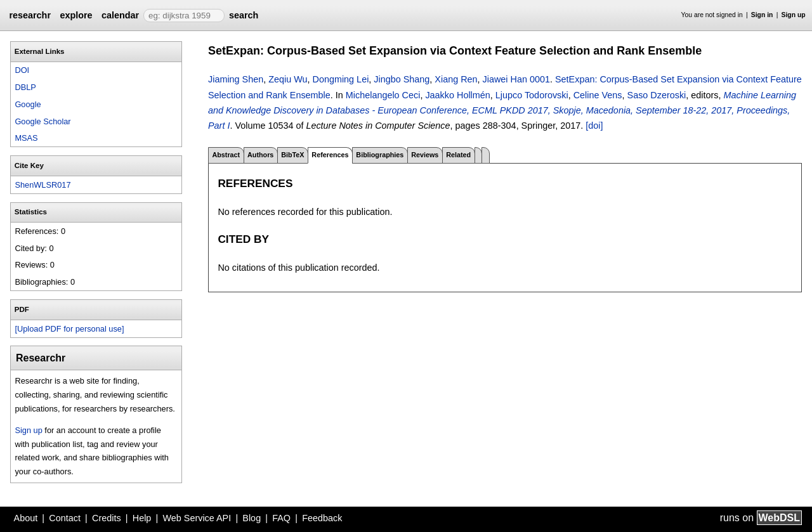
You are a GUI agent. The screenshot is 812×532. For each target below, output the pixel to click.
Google (28, 104)
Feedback (322, 518)
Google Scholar (43, 121)
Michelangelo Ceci (383, 95)
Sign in (762, 15)
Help (142, 518)
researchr (30, 15)
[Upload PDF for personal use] (69, 329)
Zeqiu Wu (288, 79)
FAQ (281, 518)
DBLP (25, 87)
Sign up (794, 15)
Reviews (425, 155)
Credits (107, 518)
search (244, 15)
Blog (252, 518)
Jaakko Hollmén (457, 95)
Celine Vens (598, 95)
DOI (22, 70)
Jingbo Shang (402, 79)
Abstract (226, 155)
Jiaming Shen (236, 79)
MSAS (26, 138)
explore (76, 15)
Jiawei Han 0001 (516, 79)
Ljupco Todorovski (532, 95)
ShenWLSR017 (43, 185)
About (26, 518)
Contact (65, 518)
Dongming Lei (341, 79)
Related (458, 155)
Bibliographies (380, 155)
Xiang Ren (456, 79)
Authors (260, 155)
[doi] (594, 126)
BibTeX (292, 155)
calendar (120, 15)
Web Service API (197, 518)
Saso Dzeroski (657, 95)
